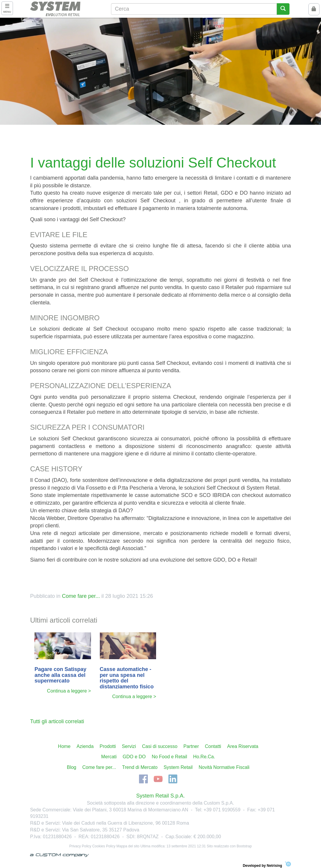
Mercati (109, 757)
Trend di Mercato (140, 767)
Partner (191, 746)
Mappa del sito (128, 846)
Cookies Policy (104, 846)
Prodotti (108, 746)
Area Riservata (243, 746)
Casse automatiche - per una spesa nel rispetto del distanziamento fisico (127, 678)
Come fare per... (81, 596)
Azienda (85, 746)
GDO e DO (134, 757)
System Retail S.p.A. (160, 796)
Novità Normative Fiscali (224, 767)
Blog (72, 767)
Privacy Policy (80, 846)
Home (64, 746)
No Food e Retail (169, 757)
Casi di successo (160, 746)
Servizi (129, 746)
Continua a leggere (67, 691)
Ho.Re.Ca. (204, 757)
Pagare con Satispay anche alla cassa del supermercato (60, 675)
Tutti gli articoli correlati (57, 721)
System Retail (178, 767)
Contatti (213, 746)
